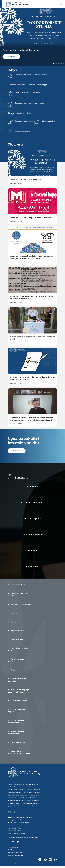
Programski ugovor (16, 639)
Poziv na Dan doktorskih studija (25, 180)
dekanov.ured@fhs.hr (20, 833)
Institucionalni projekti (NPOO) (18, 649)
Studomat (32, 486)
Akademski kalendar (17, 585)
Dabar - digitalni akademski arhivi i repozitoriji (19, 752)
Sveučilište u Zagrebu (17, 701)
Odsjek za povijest (48, 121)
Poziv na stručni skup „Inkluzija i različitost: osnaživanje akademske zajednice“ (32, 257)
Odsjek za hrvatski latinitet (24, 121)
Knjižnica (13, 622)
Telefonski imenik (14, 847)
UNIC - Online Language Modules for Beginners (18, 691)
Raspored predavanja (33, 503)
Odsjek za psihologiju (22, 131)
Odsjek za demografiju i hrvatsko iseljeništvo (31, 75)
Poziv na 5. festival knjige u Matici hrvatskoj (32, 218)
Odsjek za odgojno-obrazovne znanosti (29, 103)
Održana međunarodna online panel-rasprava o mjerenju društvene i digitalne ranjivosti (32, 419)
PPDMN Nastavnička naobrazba (17, 680)
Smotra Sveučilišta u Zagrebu (17, 711)
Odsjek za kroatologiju (17, 85)
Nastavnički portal (16, 631)
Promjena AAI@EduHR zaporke (18, 595)
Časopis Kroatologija (17, 742)
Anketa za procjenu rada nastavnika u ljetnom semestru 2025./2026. (32, 378)
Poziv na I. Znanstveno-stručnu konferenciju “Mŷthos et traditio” (32, 297)
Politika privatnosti (14, 850)
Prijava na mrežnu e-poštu (19, 605)
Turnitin (12, 670)
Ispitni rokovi (33, 567)
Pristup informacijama (15, 853)
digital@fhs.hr (33, 838)
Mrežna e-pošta (33, 519)
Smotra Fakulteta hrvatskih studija (16, 722)
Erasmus (32, 551)
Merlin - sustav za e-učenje (17, 660)
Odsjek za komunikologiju (37, 85)
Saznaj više (13, 183)
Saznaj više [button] (11, 57)
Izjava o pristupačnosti (15, 855)
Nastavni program (32, 535)
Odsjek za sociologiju (25, 113)
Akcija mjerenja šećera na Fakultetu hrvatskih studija (32, 338)
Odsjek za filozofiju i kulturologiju (28, 92)
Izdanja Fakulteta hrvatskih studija (16, 733)
